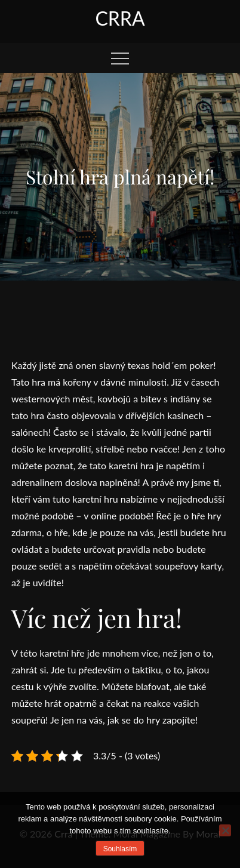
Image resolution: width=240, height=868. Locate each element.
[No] (225, 830)
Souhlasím (120, 849)
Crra (120, 18)
